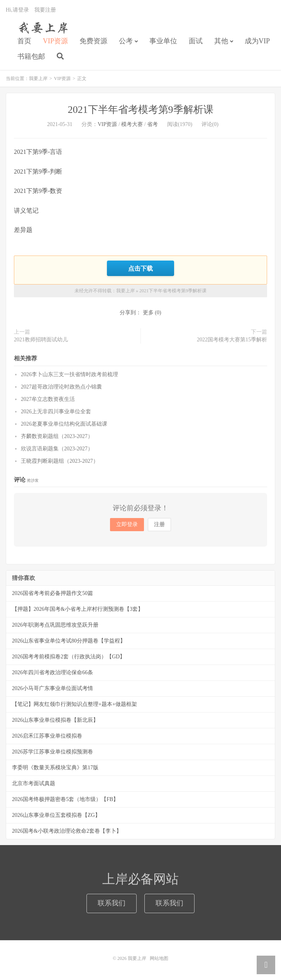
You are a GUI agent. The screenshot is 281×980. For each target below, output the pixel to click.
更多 (148, 313)
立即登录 (127, 524)
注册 (159, 524)
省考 (152, 124)
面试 (196, 41)
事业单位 (163, 41)
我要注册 (45, 10)
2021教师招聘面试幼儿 (41, 340)
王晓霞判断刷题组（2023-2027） (60, 461)
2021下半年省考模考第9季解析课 (141, 110)
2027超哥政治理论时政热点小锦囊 (61, 387)
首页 (24, 41)
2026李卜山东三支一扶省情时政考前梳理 (69, 374)
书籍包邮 (31, 56)
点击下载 (140, 268)
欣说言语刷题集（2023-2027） (57, 449)
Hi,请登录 (17, 10)
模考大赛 (132, 124)
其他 (221, 41)
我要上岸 (42, 27)
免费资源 (93, 41)
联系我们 (112, 903)
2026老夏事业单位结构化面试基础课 (64, 424)
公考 (126, 41)
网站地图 (159, 958)
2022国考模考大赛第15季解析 (232, 340)
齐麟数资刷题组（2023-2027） (57, 436)
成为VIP (257, 41)
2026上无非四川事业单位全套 (56, 412)
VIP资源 (55, 41)
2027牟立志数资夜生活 (48, 399)
